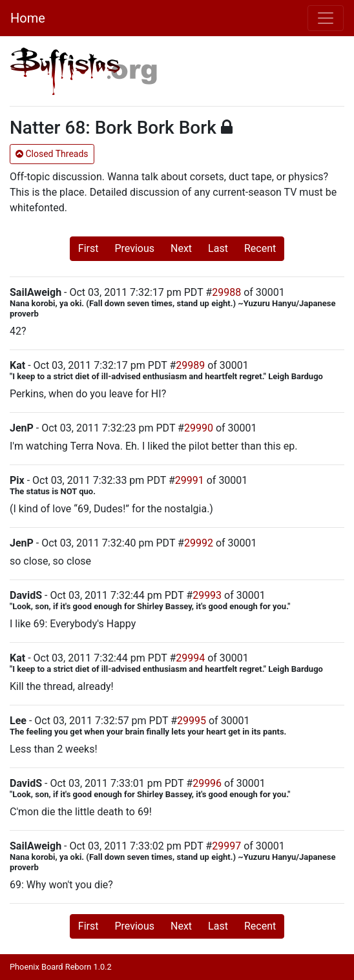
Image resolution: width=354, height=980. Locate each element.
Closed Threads (52, 154)
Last (218, 248)
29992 (199, 543)
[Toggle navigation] (326, 18)
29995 (192, 721)
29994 (190, 658)
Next (181, 248)
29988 (226, 292)
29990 (199, 428)
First (88, 248)
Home (28, 18)
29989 (190, 365)
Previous (134, 248)
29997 (226, 846)
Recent (260, 248)
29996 (207, 783)
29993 (207, 595)
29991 (190, 480)
